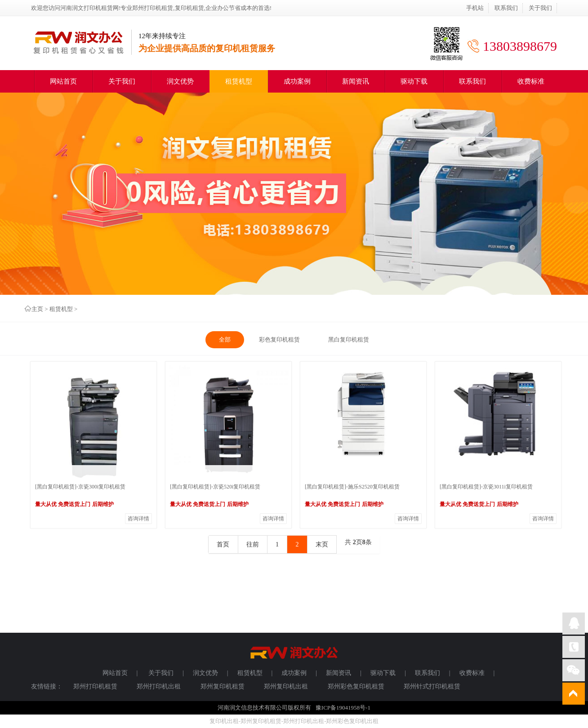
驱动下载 (414, 81)
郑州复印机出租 (286, 686)
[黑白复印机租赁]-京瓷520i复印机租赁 (215, 487)
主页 (37, 309)
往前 (253, 544)
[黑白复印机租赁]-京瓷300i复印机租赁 (80, 487)
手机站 (475, 8)
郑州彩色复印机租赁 (356, 686)
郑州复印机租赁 (223, 686)
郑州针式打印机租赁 (432, 686)
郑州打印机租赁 (95, 686)
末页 (322, 544)
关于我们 (540, 8)
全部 (225, 340)
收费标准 (531, 81)
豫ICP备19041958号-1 (343, 708)
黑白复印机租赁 (349, 340)
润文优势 (180, 81)
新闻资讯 (356, 81)
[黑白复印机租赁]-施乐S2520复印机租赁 (352, 487)
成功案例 (297, 81)
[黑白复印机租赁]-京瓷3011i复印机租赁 (486, 487)
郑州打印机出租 (159, 686)
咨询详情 (138, 519)
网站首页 (63, 81)
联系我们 (506, 8)
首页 (223, 544)
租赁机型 (239, 81)
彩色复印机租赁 (279, 340)
